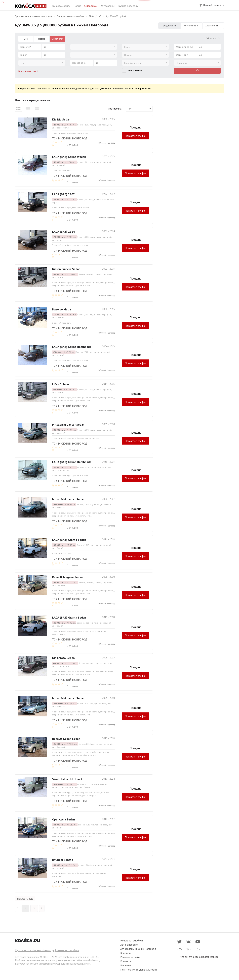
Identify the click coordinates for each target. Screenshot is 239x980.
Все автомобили (61, 6)
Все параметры (29, 71)
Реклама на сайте (130, 957)
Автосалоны (108, 6)
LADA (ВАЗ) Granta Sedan (69, 540)
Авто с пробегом (130, 945)
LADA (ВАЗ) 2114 (63, 232)
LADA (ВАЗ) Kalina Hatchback (71, 347)
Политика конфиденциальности (139, 970)
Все (26, 39)
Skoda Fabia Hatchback (67, 779)
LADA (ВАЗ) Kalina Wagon (69, 157)
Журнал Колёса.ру (128, 6)
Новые (78, 6)
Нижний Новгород (107, 143)
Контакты (126, 961)
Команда (125, 953)
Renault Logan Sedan (66, 739)
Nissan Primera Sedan (66, 269)
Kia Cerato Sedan (63, 658)
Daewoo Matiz (62, 309)
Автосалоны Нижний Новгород (138, 949)
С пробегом (91, 6)
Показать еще (25, 899)
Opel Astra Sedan (63, 819)
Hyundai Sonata (63, 860)
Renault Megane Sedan (67, 577)
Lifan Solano (60, 384)
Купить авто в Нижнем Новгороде (35, 950)
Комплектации (191, 26)
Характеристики (213, 26)
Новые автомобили (68, 950)
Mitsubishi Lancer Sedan (68, 425)
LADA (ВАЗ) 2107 (63, 194)
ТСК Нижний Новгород (70, 138)
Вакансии (126, 965)
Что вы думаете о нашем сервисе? (200, 957)
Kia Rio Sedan (61, 119)
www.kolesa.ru (91, 960)
